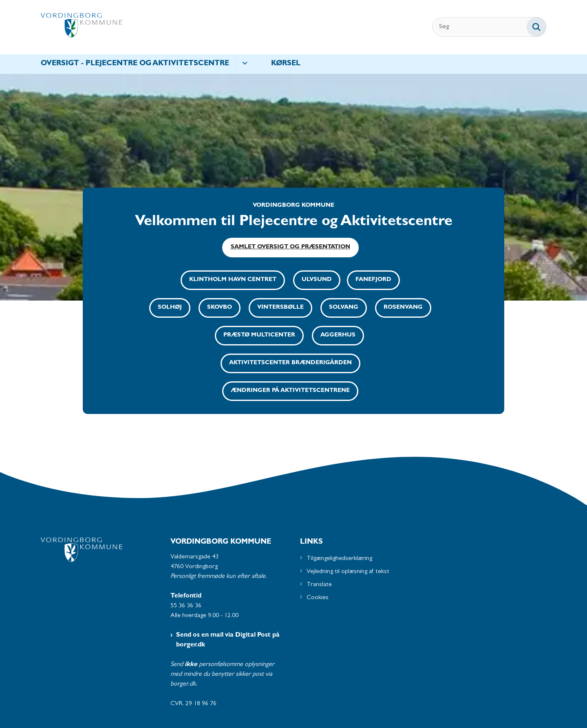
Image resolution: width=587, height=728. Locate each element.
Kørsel (286, 64)
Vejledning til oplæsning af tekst (348, 572)
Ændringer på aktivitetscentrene (290, 391)
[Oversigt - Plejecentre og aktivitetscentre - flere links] (244, 64)
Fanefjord (373, 280)
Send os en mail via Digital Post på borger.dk (228, 640)
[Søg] (489, 27)
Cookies (318, 598)
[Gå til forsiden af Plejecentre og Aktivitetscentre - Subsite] (82, 27)
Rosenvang (403, 308)
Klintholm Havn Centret (233, 280)
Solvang (344, 308)
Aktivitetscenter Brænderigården (290, 363)
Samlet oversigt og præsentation (290, 247)
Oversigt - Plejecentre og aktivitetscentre (135, 64)
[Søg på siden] (536, 27)
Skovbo (220, 308)
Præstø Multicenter (259, 335)
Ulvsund (317, 280)
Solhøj (170, 308)
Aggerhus (338, 335)
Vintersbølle (280, 308)
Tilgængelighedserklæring (339, 559)
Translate (319, 585)
